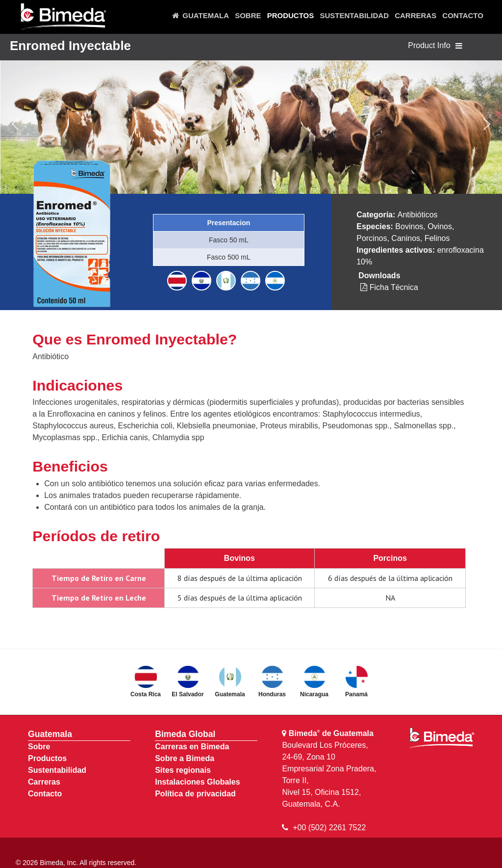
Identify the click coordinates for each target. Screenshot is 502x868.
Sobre (39, 747)
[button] (15, 124)
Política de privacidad (195, 794)
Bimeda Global (185, 734)
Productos (47, 758)
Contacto (45, 794)
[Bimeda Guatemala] (63, 17)
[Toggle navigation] (459, 46)
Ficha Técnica (389, 287)
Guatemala (50, 734)
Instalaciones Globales (197, 782)
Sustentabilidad (57, 770)
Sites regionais (183, 770)
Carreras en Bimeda (192, 747)
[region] (251, 124)
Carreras (44, 782)
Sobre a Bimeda (185, 758)
